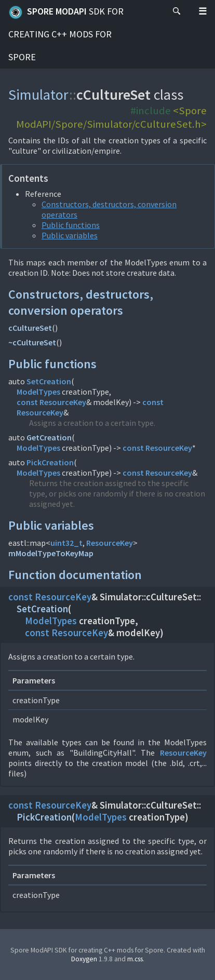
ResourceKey (63, 402)
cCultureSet (30, 328)
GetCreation (49, 437)
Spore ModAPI (66, 34)
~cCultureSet (32, 342)
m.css (135, 959)
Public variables (70, 235)
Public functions (71, 225)
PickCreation (50, 462)
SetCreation (49, 381)
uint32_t (66, 543)
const (27, 402)
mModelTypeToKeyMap (51, 553)
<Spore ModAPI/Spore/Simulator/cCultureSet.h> (111, 117)
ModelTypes (38, 392)
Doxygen (84, 959)
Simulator (39, 95)
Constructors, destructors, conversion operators (81, 302)
